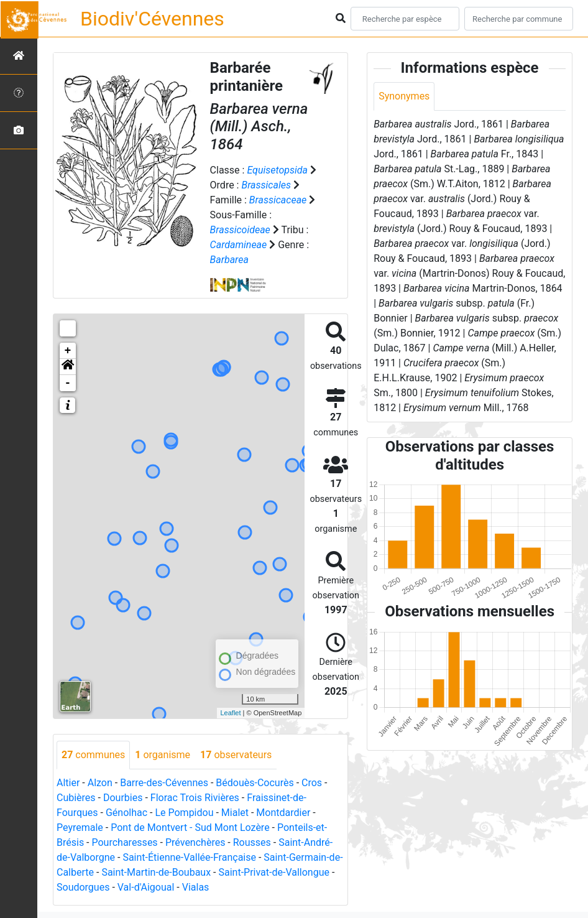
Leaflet (230, 713)
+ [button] (68, 351)
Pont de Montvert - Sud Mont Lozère (190, 828)
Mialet (235, 813)
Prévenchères (195, 842)
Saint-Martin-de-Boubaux (156, 872)
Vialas (196, 887)
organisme (163, 755)
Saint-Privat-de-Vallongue (273, 872)
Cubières (76, 798)
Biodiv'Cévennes (152, 19)
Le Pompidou (184, 813)
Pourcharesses (125, 842)
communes (93, 755)
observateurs (236, 755)
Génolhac (126, 813)
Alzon (100, 783)
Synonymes (404, 96)
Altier (68, 783)
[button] (68, 367)
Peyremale (80, 828)
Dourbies (123, 798)
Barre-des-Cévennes (164, 783)
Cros (312, 783)
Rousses (252, 842)
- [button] (68, 383)
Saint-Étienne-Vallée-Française (189, 857)
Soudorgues (83, 887)
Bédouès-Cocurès (255, 783)
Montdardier (283, 813)
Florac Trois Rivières (195, 798)
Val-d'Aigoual (146, 887)
